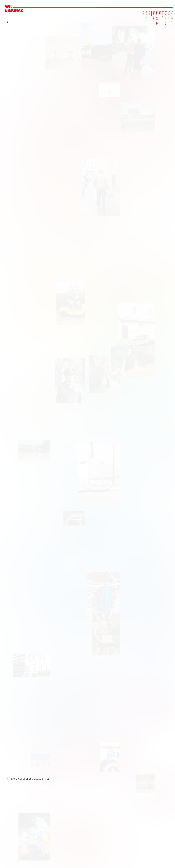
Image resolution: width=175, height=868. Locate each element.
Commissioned (166, 18)
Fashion (169, 15)
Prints (146, 14)
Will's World (157, 18)
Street (163, 14)
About (149, 14)
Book (143, 13)
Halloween (154, 16)
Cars (160, 13)
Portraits (172, 16)
